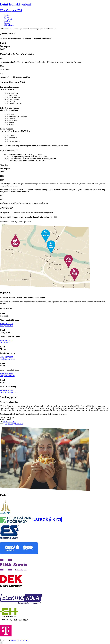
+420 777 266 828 (9, 422)
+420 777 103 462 (6, 374)
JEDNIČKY (24, 640)
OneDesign (15, 640)
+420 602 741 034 (6, 324)
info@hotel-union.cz (7, 376)
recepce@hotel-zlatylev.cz (9, 392)
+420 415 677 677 (6, 390)
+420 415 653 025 (6, 357)
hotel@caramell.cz (7, 326)
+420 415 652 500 (6, 340)
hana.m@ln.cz (5, 342)
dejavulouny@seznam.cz (14, 424)
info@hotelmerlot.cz (7, 359)
